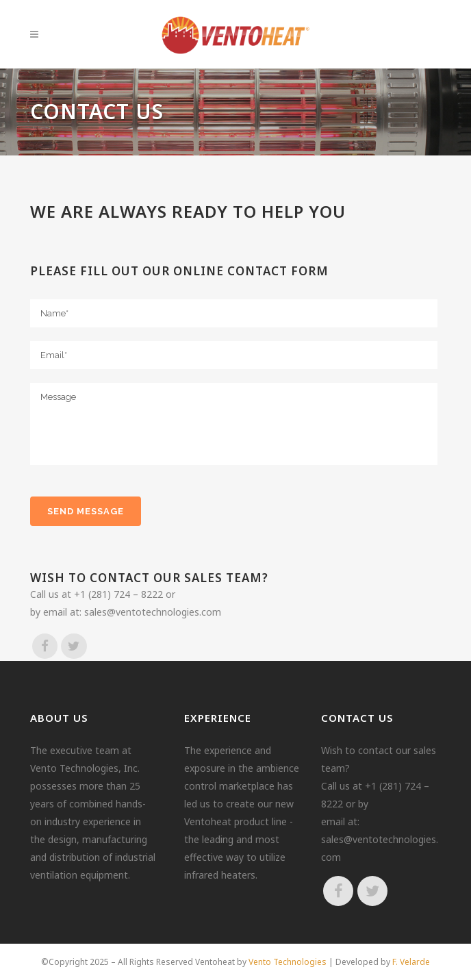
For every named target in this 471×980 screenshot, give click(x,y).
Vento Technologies (288, 962)
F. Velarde (411, 962)
